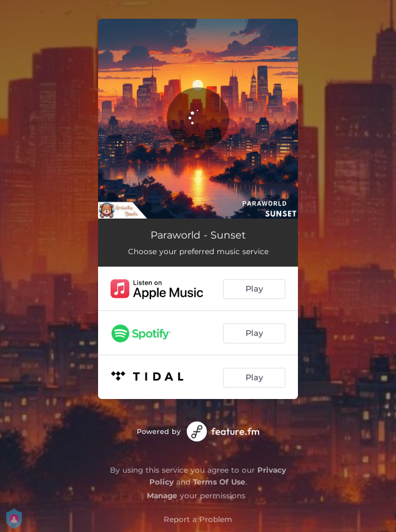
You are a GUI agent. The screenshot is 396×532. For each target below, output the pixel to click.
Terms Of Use (219, 482)
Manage (162, 495)
